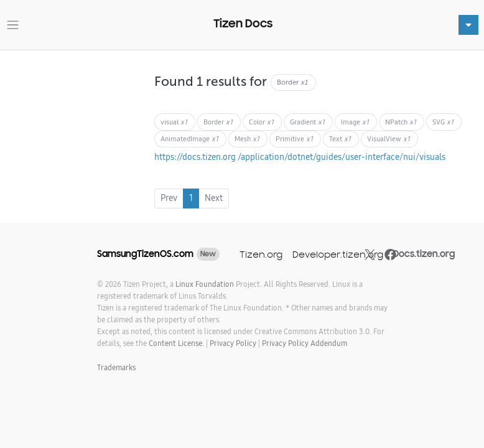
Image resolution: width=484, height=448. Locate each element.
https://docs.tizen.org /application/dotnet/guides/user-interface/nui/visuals (300, 157)
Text (340, 139)
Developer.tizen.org (338, 254)
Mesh (247, 139)
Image (355, 122)
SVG (443, 122)
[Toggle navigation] (13, 25)
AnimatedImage (189, 139)
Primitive (294, 139)
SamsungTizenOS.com (145, 254)
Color (261, 122)
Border (218, 122)
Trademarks (116, 367)
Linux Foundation (205, 284)
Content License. (176, 343)
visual (174, 122)
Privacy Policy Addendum (305, 343)
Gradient (307, 122)
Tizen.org (261, 254)
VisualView (389, 139)
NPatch (401, 122)
